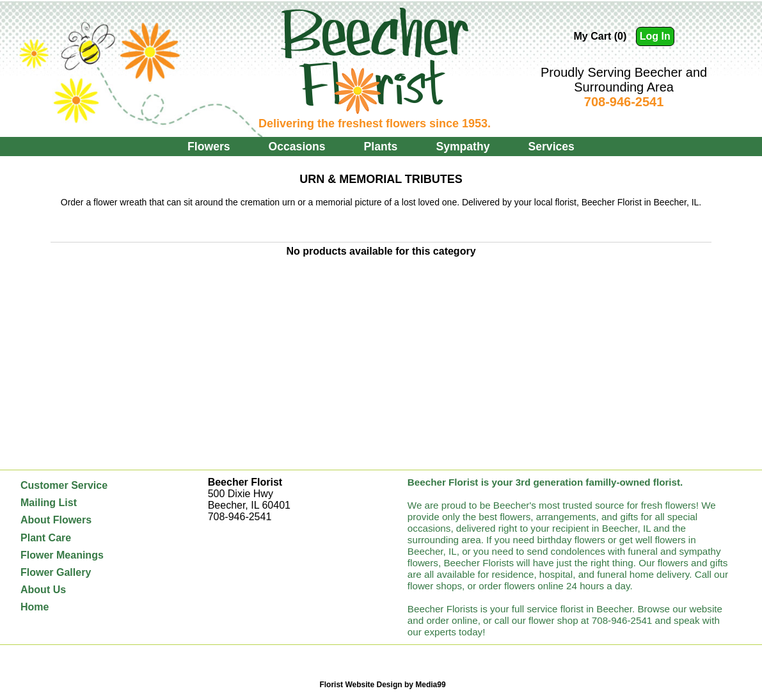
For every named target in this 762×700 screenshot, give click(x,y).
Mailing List (49, 503)
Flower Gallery (56, 572)
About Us (43, 590)
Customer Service (64, 485)
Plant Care (46, 538)
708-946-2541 (624, 102)
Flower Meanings (62, 555)
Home (35, 607)
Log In (655, 36)
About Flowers (56, 520)
